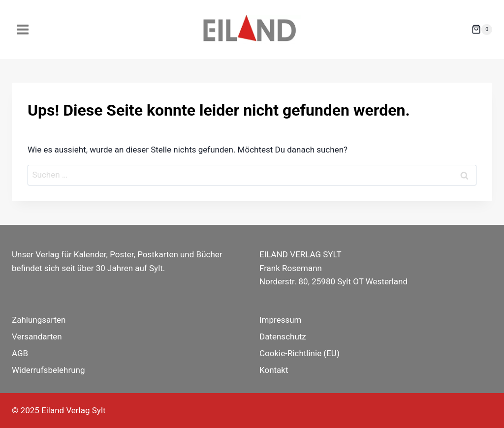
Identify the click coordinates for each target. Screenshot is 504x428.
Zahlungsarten (39, 320)
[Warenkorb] (482, 30)
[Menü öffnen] (23, 29)
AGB (20, 353)
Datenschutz (283, 336)
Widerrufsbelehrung (48, 370)
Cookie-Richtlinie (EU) (299, 353)
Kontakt (274, 370)
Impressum (281, 320)
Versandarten (37, 336)
